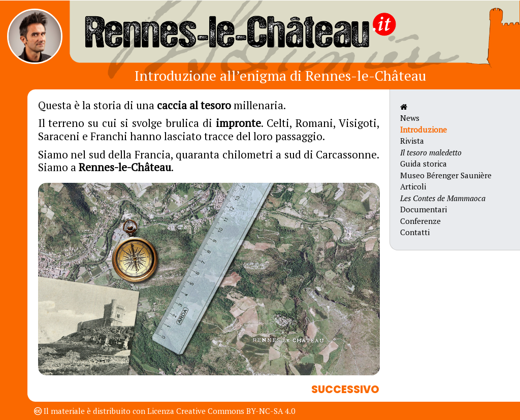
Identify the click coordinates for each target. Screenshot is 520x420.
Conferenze (420, 221)
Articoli (413, 186)
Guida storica (424, 164)
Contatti (415, 232)
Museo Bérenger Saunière (446, 175)
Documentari (424, 209)
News (410, 118)
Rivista (412, 141)
